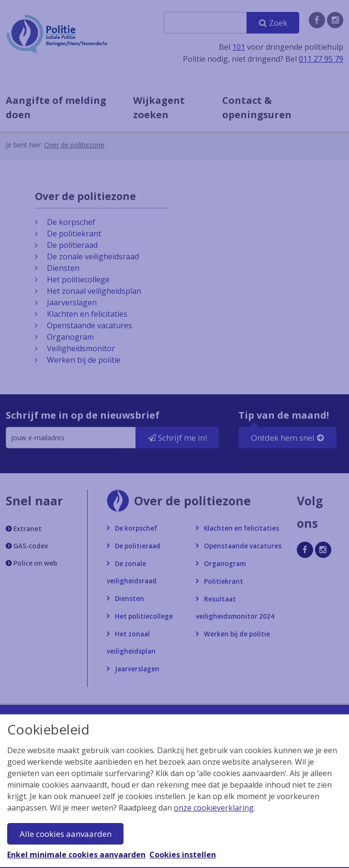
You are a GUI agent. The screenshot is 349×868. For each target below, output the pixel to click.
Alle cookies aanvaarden (66, 834)
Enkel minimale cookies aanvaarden (76, 855)
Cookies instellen (183, 855)
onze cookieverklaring (214, 808)
